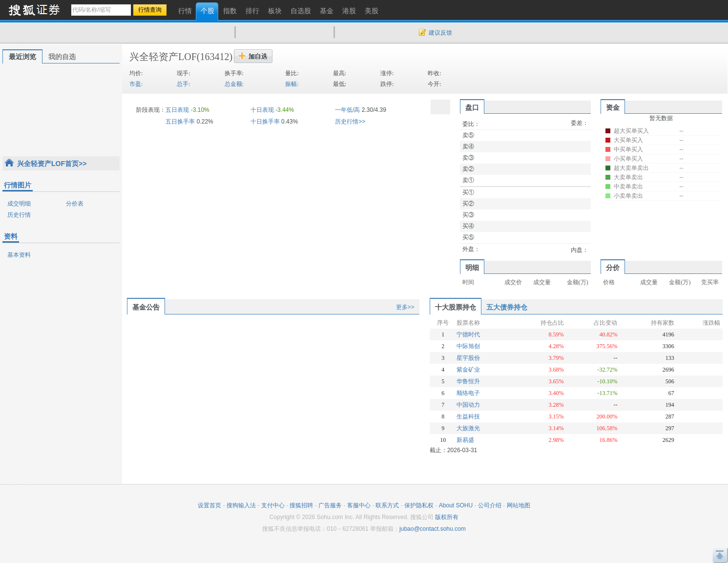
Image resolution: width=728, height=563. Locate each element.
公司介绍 (490, 505)
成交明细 (19, 204)
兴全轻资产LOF (163, 57)
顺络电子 (468, 393)
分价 (613, 268)
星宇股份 (468, 358)
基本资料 (19, 255)
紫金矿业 (468, 370)
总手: (183, 84)
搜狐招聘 (301, 505)
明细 (472, 268)
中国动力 (468, 405)
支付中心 (273, 505)
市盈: (136, 84)
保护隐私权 (419, 505)
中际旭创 (468, 346)
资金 (613, 107)
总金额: (234, 84)
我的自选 (62, 57)
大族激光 (468, 428)
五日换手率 (180, 122)
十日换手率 (265, 122)
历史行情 (19, 215)
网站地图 (519, 505)
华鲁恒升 (468, 381)
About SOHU (456, 505)
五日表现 (177, 110)
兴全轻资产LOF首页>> (52, 164)
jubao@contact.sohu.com (433, 529)
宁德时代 (468, 334)
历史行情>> (350, 122)
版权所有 (447, 517)
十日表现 (262, 110)
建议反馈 (440, 33)
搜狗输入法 (241, 505)
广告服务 (330, 505)
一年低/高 (347, 110)
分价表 (75, 204)
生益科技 (468, 417)
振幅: (292, 84)
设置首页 (209, 505)
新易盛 (465, 440)
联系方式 (387, 505)
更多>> (405, 307)
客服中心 (359, 505)
